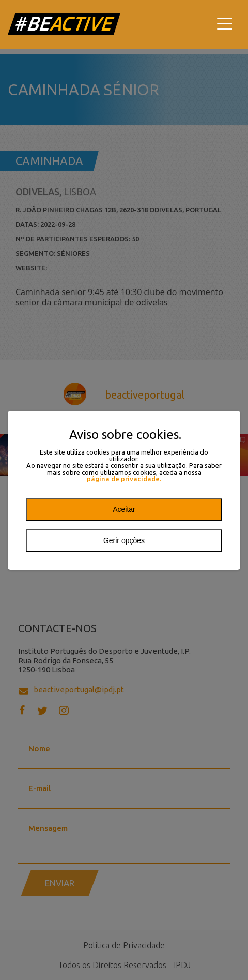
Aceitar (124, 509)
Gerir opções (124, 540)
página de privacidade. (124, 479)
